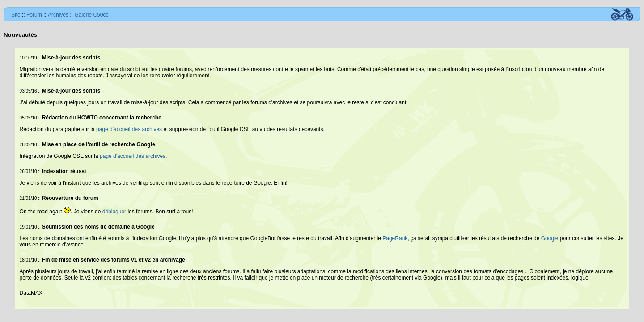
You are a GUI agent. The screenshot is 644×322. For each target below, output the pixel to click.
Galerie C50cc (91, 15)
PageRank (395, 238)
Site (16, 15)
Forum (34, 15)
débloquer (114, 212)
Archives (58, 15)
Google (550, 238)
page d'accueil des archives (129, 129)
